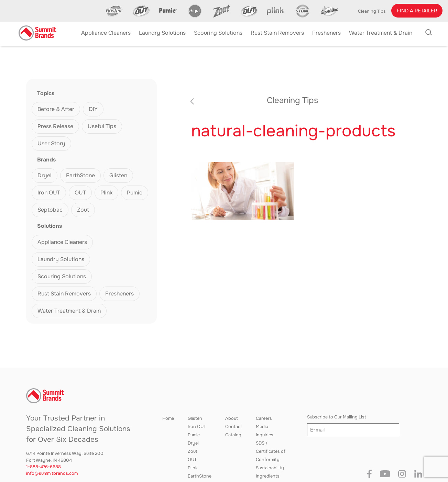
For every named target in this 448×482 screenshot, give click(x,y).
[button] (417, 11)
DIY (93, 109)
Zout (83, 210)
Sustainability (270, 468)
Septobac (50, 210)
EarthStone (80, 175)
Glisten (118, 175)
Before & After (56, 109)
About (232, 418)
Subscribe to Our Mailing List (337, 417)
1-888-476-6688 (43, 467)
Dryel (45, 175)
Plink (106, 193)
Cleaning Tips (372, 11)
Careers (264, 418)
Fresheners (119, 294)
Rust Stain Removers (64, 294)
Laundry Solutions (61, 259)
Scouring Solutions (62, 276)
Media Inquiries (265, 431)
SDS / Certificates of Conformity (271, 451)
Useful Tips (102, 126)
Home (168, 418)
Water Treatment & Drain (69, 311)
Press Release (55, 126)
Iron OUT (49, 193)
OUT (80, 193)
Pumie (135, 193)
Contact (234, 427)
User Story (51, 143)
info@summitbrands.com (52, 473)
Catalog (233, 435)
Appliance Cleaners (62, 242)
